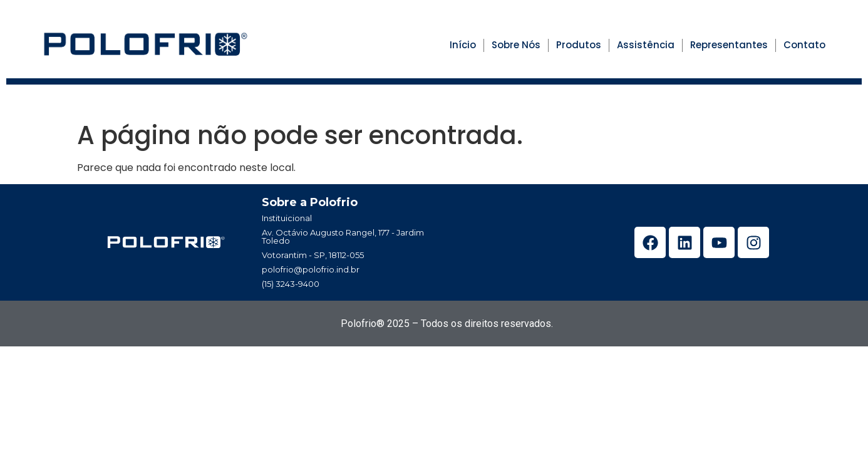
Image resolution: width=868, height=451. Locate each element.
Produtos (579, 45)
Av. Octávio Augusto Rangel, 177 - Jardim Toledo (343, 236)
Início (463, 45)
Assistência (646, 45)
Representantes (729, 45)
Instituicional (287, 218)
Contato (804, 45)
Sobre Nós (516, 45)
